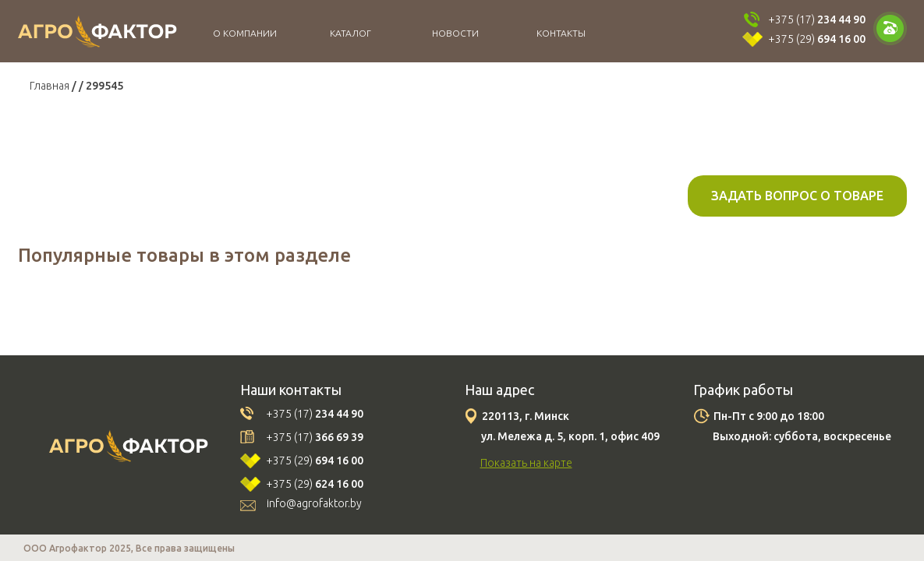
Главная (50, 86)
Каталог (350, 33)
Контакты (561, 33)
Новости (455, 33)
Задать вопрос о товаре (797, 196)
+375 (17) (817, 19)
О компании (245, 33)
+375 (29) (817, 39)
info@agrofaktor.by (314, 503)
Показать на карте (526, 463)
